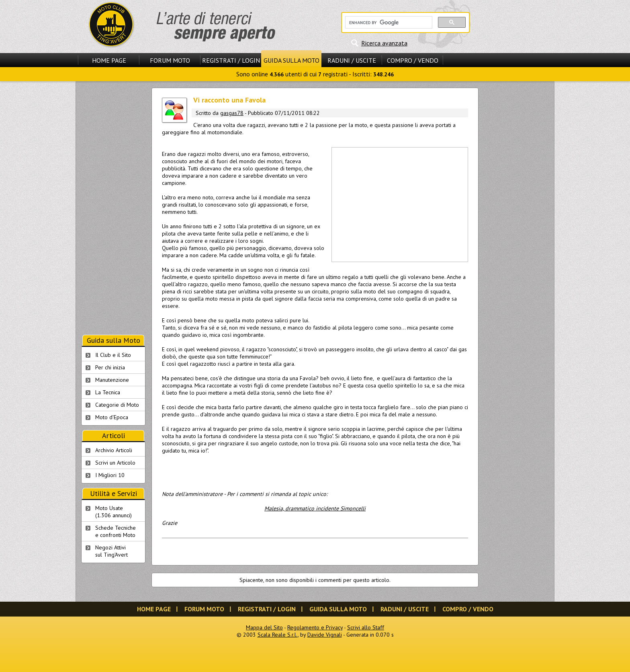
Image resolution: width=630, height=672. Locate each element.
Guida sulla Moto (291, 60)
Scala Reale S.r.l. (278, 635)
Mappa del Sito (264, 627)
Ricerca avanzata (384, 43)
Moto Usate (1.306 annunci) (114, 512)
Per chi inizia (110, 367)
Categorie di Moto (117, 405)
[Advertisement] (399, 204)
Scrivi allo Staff (366, 627)
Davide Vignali (325, 635)
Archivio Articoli (114, 450)
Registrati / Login (231, 60)
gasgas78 (232, 113)
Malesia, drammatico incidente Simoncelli (315, 508)
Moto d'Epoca (112, 417)
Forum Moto (170, 60)
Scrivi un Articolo (115, 463)
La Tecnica (108, 392)
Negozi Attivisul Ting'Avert (111, 551)
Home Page (109, 60)
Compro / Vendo (413, 60)
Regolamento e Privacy (315, 627)
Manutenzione (112, 380)
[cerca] (388, 23)
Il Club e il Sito (113, 355)
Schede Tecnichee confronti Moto (116, 531)
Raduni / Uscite (352, 60)
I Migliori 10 (110, 475)
